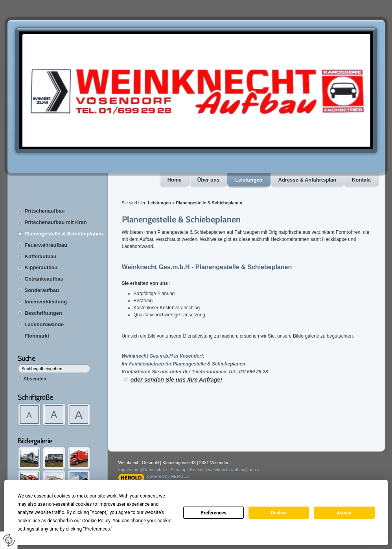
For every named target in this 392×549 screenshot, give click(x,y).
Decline (279, 513)
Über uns (208, 180)
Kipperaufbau (41, 267)
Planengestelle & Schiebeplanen (64, 234)
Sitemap (179, 470)
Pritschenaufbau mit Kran (56, 222)
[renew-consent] (9, 540)
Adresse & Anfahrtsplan (307, 180)
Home (175, 180)
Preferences (213, 513)
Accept (344, 513)
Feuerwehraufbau (46, 245)
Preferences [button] (97, 529)
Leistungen (249, 180)
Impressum (129, 470)
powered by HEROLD (168, 476)
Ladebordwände (44, 324)
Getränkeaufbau (44, 279)
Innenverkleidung (46, 302)
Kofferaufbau (41, 256)
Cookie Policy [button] (96, 521)
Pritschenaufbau (45, 211)
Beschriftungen (43, 313)
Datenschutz (155, 470)
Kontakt (361, 180)
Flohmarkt (37, 336)
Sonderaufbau (42, 290)
